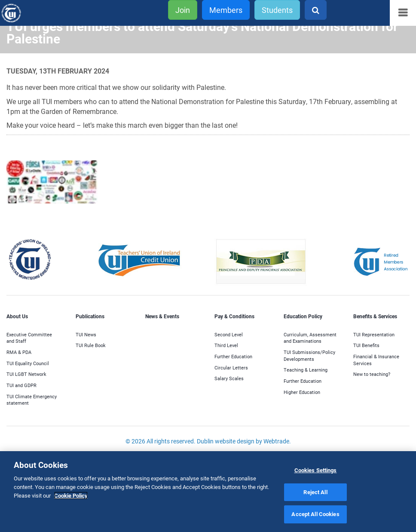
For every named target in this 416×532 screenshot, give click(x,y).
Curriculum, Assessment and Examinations (310, 338)
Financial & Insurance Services (376, 360)
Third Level (226, 345)
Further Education (233, 356)
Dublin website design (226, 441)
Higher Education (302, 392)
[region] (208, 492)
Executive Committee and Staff (29, 338)
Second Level (229, 334)
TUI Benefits (366, 345)
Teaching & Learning (306, 370)
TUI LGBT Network (26, 374)
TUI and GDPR (21, 385)
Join (183, 10)
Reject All (315, 492)
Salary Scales (229, 378)
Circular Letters (231, 367)
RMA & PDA (19, 352)
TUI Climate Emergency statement (32, 400)
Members (226, 10)
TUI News (86, 334)
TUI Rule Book (91, 345)
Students (277, 10)
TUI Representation (374, 334)
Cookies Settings (316, 470)
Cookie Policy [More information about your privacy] (71, 495)
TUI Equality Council (28, 363)
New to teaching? (372, 374)
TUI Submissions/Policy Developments (309, 355)
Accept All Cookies (315, 514)
